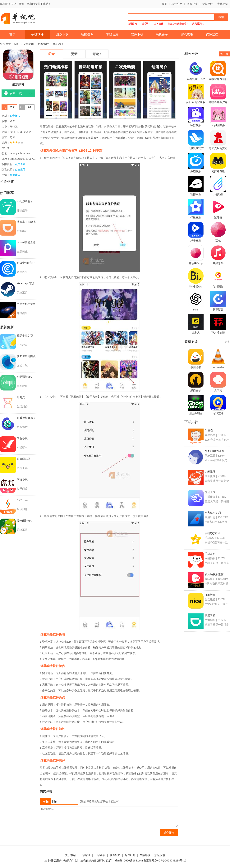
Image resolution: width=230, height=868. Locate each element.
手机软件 (37, 34)
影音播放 (43, 44)
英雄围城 (132, 24)
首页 (164, 4)
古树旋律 (159, 24)
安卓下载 (16, 93)
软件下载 (137, 34)
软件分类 (177, 4)
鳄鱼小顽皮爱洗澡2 (178, 24)
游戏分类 (192, 4)
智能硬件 (207, 4)
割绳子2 (146, 24)
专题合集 (223, 4)
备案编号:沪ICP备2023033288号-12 (165, 861)
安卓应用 (28, 44)
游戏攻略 (187, 34)
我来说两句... (109, 817)
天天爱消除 (198, 24)
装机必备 (162, 34)
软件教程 (212, 34)
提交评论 (169, 832)
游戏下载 (62, 34)
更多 (227, 342)
